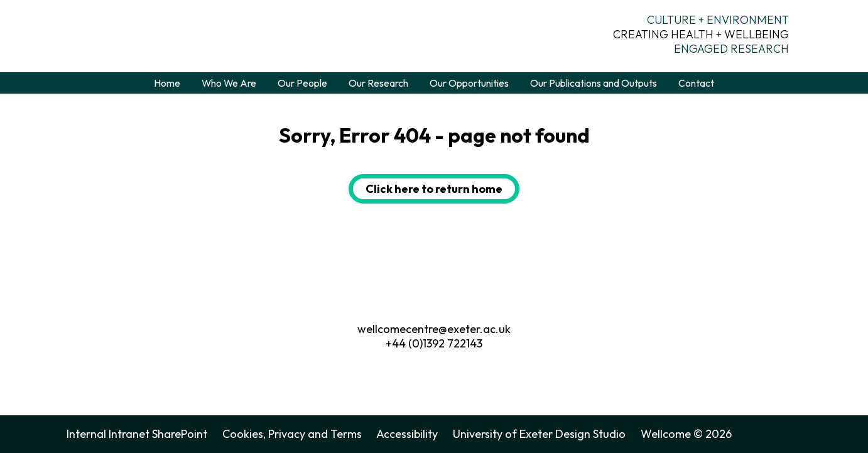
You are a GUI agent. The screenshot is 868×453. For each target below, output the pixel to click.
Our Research (378, 83)
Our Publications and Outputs (594, 83)
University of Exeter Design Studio (539, 434)
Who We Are (229, 83)
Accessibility (407, 434)
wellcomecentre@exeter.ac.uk (434, 329)
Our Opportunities (469, 83)
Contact (696, 83)
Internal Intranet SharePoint (137, 434)
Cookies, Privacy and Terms (292, 434)
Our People (302, 83)
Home (167, 83)
